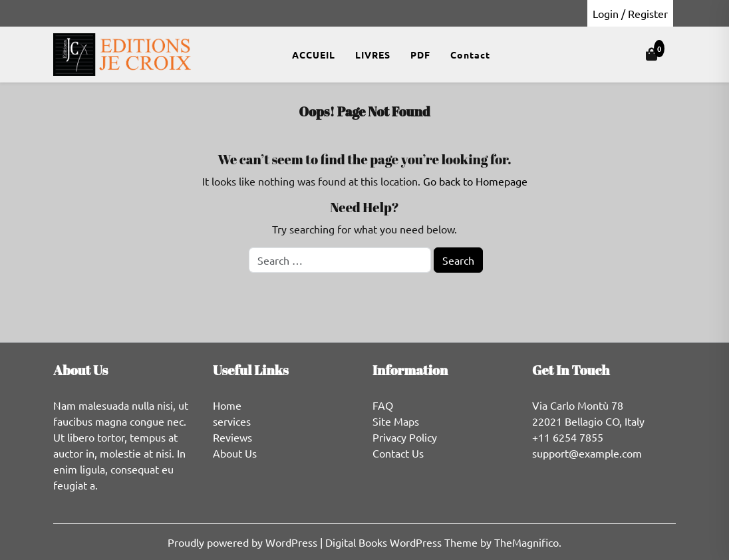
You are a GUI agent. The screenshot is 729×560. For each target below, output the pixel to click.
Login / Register (630, 13)
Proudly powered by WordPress (244, 542)
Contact (470, 55)
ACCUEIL (314, 55)
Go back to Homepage (475, 181)
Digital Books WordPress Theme (403, 542)
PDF (420, 55)
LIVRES (373, 55)
